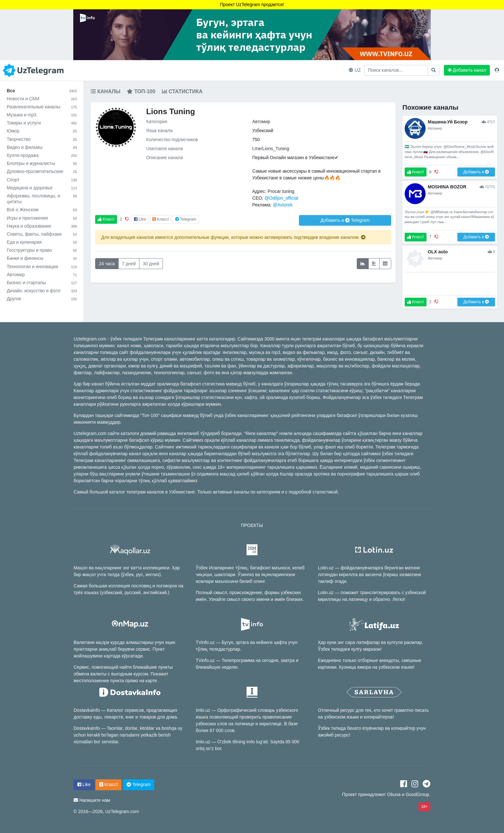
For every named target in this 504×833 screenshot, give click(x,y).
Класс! (106, 219)
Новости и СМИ (42, 99)
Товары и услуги (42, 123)
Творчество (42, 139)
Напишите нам (95, 800)
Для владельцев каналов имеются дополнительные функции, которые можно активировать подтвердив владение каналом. (233, 237)
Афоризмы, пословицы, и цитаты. (42, 199)
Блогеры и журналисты (42, 163)
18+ (424, 807)
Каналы (105, 91)
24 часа (107, 264)
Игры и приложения (42, 218)
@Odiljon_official (281, 198)
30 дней (151, 264)
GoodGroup (417, 794)
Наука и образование (42, 226)
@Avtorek (283, 205)
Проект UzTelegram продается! (252, 5)
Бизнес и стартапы (42, 283)
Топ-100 (141, 91)
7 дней (129, 264)
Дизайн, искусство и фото (42, 291)
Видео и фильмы (42, 147)
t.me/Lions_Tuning (271, 149)
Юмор (42, 131)
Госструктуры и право (42, 250)
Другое (42, 299)
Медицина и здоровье (42, 188)
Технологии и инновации (42, 267)
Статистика (182, 91)
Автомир (42, 275)
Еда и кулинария (42, 242)
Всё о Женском (42, 210)
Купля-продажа (42, 155)
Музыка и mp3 (42, 115)
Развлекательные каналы (42, 107)
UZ (355, 70)
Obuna (394, 794)
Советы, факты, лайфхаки (42, 234)
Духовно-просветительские (42, 171)
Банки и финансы (42, 258)
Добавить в (345, 220)
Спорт (42, 180)
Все (42, 91)
